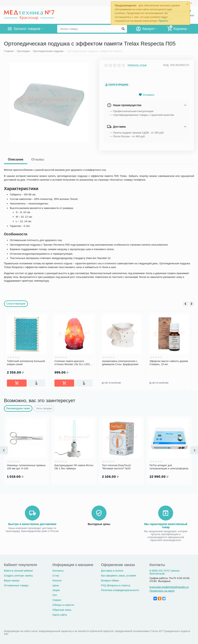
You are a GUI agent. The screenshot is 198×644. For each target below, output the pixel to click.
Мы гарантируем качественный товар (166, 525)
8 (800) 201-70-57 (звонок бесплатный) (164, 571)
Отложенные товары (16, 585)
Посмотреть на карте (162, 590)
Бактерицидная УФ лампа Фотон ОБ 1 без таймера (74, 466)
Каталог (57, 580)
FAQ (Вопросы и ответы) (116, 585)
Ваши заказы (12, 580)
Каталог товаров (27, 29)
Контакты (58, 570)
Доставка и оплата (112, 570)
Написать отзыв (137, 65)
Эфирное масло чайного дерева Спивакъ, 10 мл (169, 363)
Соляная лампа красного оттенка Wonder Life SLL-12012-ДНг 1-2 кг (73, 363)
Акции (56, 589)
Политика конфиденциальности (120, 589)
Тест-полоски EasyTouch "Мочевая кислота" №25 (116, 466)
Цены (56, 585)
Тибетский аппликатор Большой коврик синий (26, 363)
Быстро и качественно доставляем (32, 523)
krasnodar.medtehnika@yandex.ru (169, 586)
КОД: (166, 65)
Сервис (57, 599)
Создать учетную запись (18, 575)
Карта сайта (60, 614)
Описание (16, 159)
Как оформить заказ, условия (119, 575)
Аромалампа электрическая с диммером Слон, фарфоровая (120, 363)
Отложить (147, 95)
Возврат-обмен (110, 580)
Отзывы (38, 159)
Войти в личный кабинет (19, 570)
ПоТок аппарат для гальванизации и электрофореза (169, 466)
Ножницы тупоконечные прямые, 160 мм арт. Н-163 (27, 466)
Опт (55, 594)
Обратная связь (62, 609)
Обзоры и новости (63, 604)
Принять (163, 21)
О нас (56, 575)
